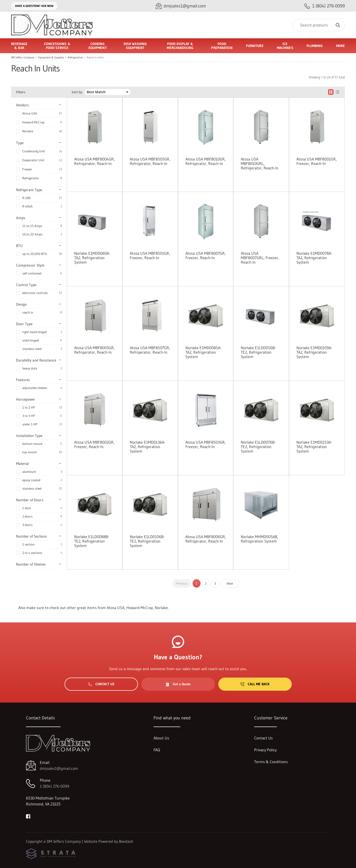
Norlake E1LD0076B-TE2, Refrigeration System (258, 447)
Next (230, 583)
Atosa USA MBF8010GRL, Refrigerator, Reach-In (260, 163)
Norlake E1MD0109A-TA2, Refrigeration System (314, 352)
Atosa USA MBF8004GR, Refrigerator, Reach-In (94, 161)
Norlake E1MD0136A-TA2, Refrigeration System (148, 447)
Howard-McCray (33, 122)
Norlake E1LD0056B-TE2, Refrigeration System (258, 352)
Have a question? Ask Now (34, 6)
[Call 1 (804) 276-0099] (325, 6)
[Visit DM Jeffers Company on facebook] (28, 816)
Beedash (126, 841)
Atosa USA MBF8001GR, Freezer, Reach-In (317, 161)
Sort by (77, 92)
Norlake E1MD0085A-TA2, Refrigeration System (203, 352)
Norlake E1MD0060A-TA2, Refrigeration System (92, 258)
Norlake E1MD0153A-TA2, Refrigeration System (314, 447)
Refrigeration (75, 57)
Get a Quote (178, 684)
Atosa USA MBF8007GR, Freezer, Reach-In (206, 255)
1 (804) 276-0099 (55, 786)
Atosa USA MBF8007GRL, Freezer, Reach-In (260, 258)
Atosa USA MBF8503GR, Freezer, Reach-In (206, 444)
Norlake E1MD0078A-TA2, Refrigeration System (314, 258)
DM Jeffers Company (23, 57)
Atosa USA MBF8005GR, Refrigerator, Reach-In (94, 350)
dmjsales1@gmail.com (59, 768)
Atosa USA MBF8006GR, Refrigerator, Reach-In (206, 539)
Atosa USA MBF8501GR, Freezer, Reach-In (150, 255)
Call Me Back (255, 684)
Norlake (28, 131)
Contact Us (101, 684)
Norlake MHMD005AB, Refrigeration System (259, 539)
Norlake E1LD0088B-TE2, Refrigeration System (92, 541)
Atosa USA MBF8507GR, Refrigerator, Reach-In (150, 350)
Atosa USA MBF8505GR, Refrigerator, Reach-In (150, 161)
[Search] (319, 25)
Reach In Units (95, 57)
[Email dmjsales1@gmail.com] (181, 6)
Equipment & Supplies (51, 57)
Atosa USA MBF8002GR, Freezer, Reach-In (94, 444)
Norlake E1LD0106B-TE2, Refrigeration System (147, 541)
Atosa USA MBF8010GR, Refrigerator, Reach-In (206, 161)
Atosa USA (30, 113)
